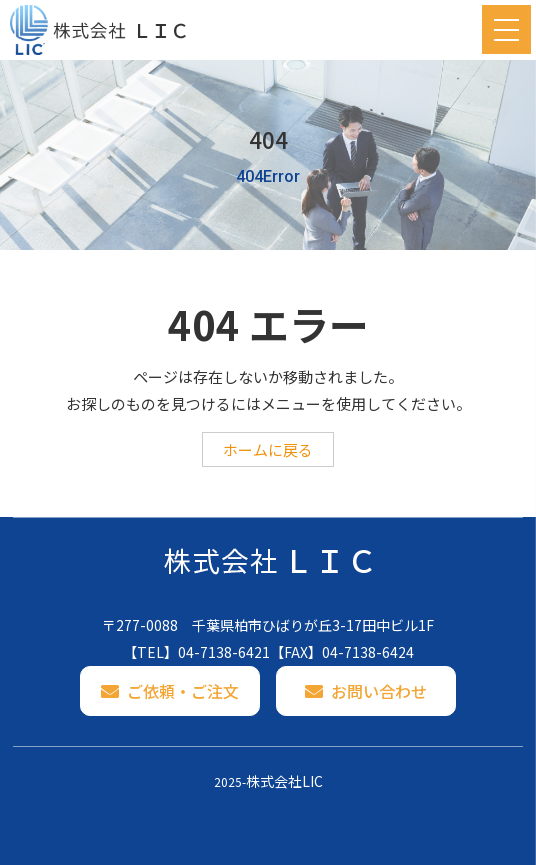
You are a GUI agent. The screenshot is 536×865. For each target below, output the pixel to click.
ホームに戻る (268, 449)
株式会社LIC (284, 781)
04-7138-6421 (224, 652)
